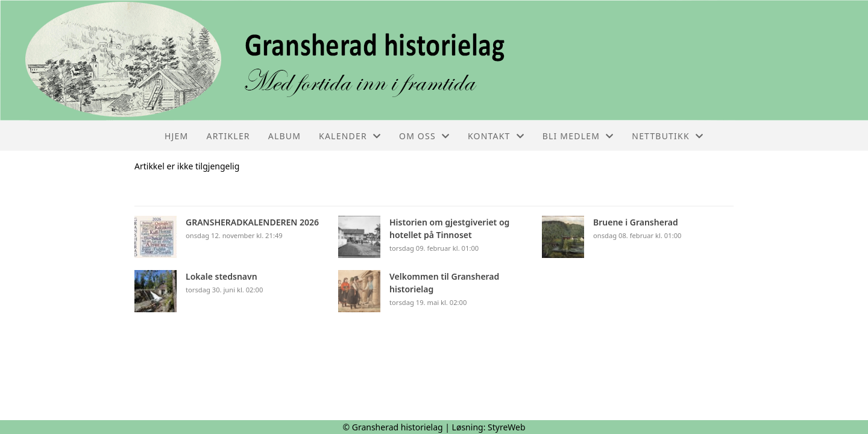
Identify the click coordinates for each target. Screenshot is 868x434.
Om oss (424, 136)
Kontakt (496, 136)
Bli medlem (578, 136)
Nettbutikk (668, 136)
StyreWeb (507, 427)
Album (285, 136)
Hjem (176, 136)
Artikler (228, 136)
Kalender (350, 136)
